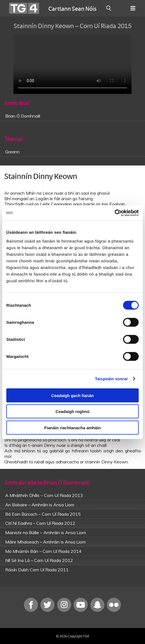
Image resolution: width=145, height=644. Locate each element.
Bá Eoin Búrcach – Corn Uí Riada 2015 (43, 514)
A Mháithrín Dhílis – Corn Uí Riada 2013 (44, 495)
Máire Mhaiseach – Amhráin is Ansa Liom (45, 542)
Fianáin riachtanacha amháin (72, 427)
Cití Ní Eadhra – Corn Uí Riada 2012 (40, 523)
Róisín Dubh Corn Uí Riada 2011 (37, 570)
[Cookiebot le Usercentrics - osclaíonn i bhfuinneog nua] (115, 213)
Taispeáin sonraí (111, 379)
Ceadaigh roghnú (72, 411)
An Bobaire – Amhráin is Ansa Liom (40, 505)
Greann (12, 152)
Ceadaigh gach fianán (72, 395)
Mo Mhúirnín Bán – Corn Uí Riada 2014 (43, 551)
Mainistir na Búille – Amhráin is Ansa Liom (46, 532)
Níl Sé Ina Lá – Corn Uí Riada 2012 (39, 560)
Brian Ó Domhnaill (23, 116)
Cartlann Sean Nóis (72, 8)
